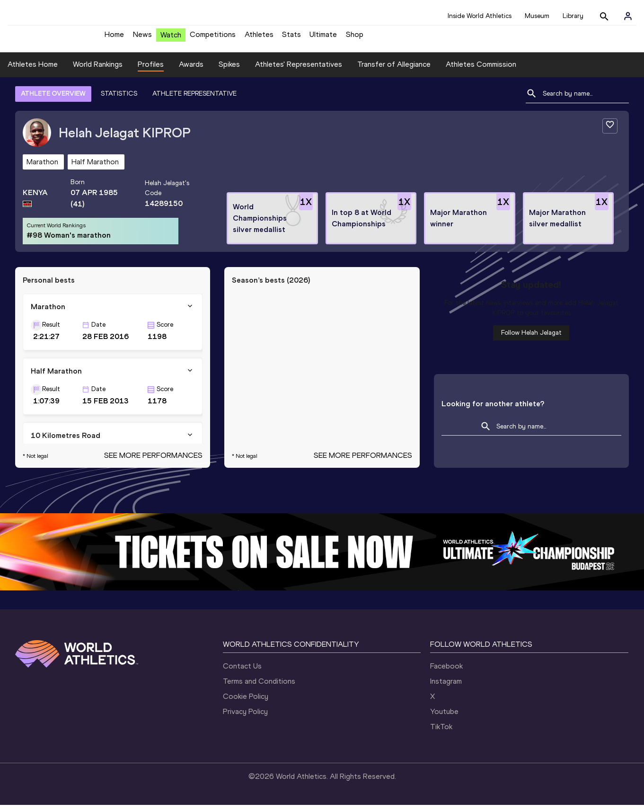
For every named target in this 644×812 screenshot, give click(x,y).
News (142, 38)
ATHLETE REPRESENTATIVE (194, 101)
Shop (355, 38)
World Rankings (98, 71)
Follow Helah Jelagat (531, 340)
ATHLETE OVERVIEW (53, 101)
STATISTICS (119, 101)
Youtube (444, 718)
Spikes (229, 71)
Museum (537, 16)
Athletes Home (33, 71)
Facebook (446, 673)
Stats (291, 38)
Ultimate (323, 38)
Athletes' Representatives (299, 71)
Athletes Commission (481, 71)
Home (114, 38)
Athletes (259, 38)
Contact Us (242, 673)
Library (573, 16)
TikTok (441, 734)
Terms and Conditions (259, 688)
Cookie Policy (246, 703)
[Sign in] (628, 16)
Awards (191, 71)
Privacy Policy (245, 718)
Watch (171, 39)
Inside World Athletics (480, 16)
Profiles (151, 71)
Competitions (213, 38)
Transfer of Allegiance (394, 71)
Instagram (446, 688)
